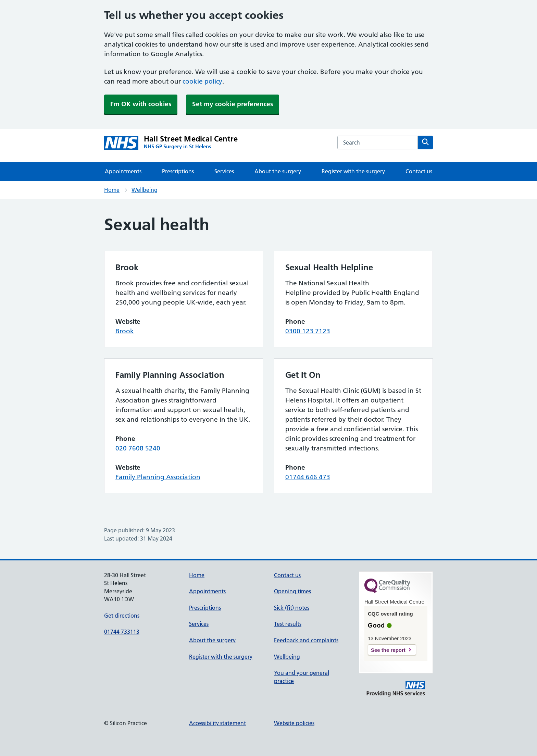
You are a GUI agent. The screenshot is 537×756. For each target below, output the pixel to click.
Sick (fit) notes (292, 608)
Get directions (122, 616)
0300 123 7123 (308, 331)
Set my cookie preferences (233, 104)
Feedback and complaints (306, 640)
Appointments (123, 171)
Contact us (419, 171)
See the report (388, 650)
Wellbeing (145, 190)
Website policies (294, 723)
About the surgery (278, 171)
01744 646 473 (308, 477)
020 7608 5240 (138, 448)
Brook (125, 331)
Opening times (292, 591)
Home (112, 190)
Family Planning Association (158, 477)
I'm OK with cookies (141, 104)
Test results (288, 624)
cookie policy (202, 81)
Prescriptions (178, 171)
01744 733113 (122, 632)
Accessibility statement (217, 723)
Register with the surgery (353, 171)
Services (224, 171)
